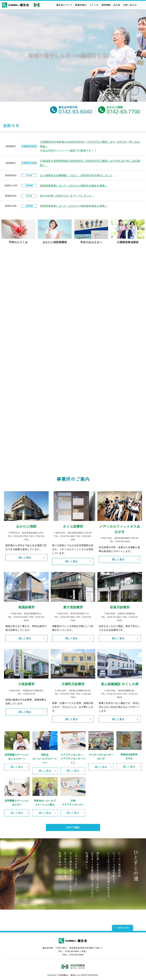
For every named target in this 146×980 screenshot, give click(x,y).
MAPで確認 (73, 827)
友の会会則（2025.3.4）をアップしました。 (67, 196)
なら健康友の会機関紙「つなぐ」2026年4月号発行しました (76, 175)
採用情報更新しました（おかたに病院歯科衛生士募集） (74, 206)
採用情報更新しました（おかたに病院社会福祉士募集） (74, 186)
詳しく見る (25, 558)
